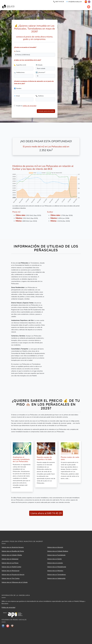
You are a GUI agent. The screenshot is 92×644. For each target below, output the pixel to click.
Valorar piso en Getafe (54, 559)
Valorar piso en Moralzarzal (10, 571)
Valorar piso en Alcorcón (55, 547)
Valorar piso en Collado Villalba (12, 555)
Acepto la (26, 106)
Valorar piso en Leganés (55, 563)
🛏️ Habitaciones (19, 72)
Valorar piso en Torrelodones (56, 574)
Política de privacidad (8, 607)
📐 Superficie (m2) (20, 65)
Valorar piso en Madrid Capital (11, 567)
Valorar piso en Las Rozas (10, 563)
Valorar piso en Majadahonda (57, 567)
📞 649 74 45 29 (59, 2)
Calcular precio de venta (46, 111)
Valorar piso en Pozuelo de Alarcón (13, 574)
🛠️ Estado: (39, 65)
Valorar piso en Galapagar (10, 559)
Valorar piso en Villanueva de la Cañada (15, 582)
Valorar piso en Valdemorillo (56, 578)
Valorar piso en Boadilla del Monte (13, 551)
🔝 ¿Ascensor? (40, 72)
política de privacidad (29, 106)
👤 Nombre (18, 88)
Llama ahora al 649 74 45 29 (46, 513)
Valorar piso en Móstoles (55, 571)
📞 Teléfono (40, 96)
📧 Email (17, 96)
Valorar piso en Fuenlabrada (56, 555)
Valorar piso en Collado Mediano (58, 551)
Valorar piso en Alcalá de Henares (13, 547)
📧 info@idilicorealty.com (74, 2)
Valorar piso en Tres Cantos (11, 578)
